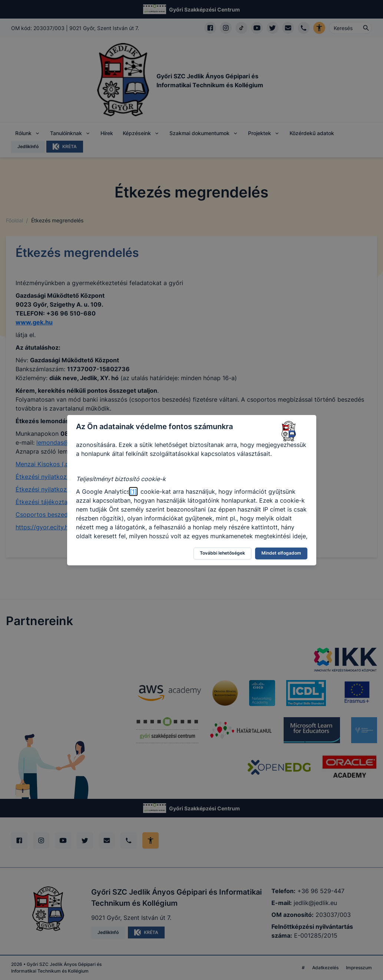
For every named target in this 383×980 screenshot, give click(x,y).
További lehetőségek (222, 553)
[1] (133, 491)
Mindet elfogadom (281, 553)
